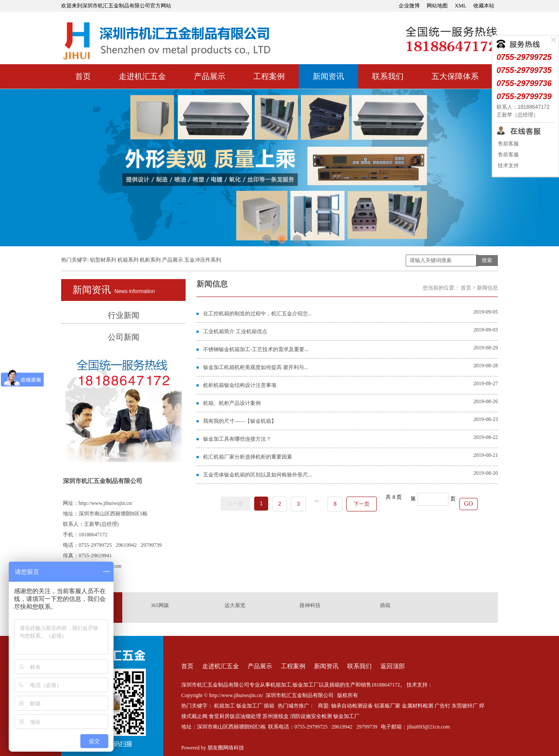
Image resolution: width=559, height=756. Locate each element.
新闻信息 (487, 288)
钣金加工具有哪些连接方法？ (237, 439)
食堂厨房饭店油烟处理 (235, 716)
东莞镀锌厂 (465, 706)
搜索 (487, 260)
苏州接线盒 (276, 716)
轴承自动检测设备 (352, 706)
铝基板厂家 (387, 706)
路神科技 (310, 605)
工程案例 (269, 76)
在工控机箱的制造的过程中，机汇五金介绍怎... (257, 314)
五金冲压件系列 (203, 260)
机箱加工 (224, 706)
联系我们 (388, 76)
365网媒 (160, 605)
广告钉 (442, 706)
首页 (83, 76)
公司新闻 (124, 337)
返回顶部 (393, 666)
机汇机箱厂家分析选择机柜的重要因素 (248, 457)
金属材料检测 (418, 706)
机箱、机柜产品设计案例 (232, 403)
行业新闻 (124, 315)
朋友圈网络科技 (226, 748)
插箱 (385, 605)
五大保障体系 (455, 76)
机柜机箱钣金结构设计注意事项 (240, 385)
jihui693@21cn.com (428, 727)
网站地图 (437, 6)
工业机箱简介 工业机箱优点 (235, 331)
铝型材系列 (103, 260)
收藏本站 (484, 6)
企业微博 (409, 6)
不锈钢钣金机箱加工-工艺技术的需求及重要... (256, 349)
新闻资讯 (328, 76)
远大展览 (235, 605)
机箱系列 (128, 260)
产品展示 (210, 76)
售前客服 (508, 144)
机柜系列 (150, 260)
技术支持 (508, 166)
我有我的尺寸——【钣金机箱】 (240, 421)
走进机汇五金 (142, 76)
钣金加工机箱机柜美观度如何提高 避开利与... (255, 367)
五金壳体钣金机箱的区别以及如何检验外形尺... (257, 475)
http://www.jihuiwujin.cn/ (106, 503)
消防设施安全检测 (311, 716)
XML (461, 6)
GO (469, 504)
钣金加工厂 (249, 706)
